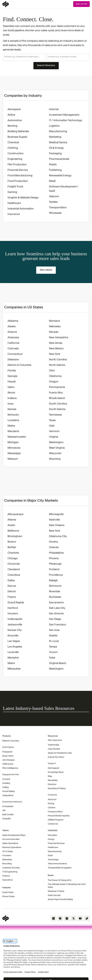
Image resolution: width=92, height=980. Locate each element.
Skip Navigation (0, 1)
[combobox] (24, 57)
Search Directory (46, 65)
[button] (24, 57)
